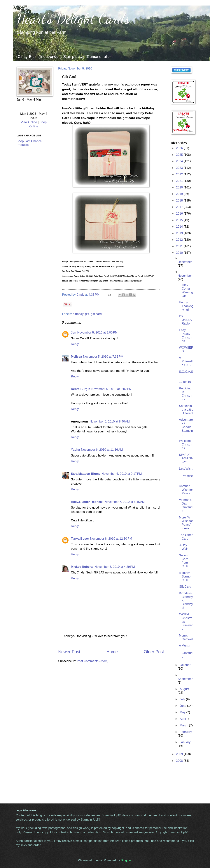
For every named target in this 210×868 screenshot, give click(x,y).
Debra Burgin (81, 389)
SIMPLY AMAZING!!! (186, 458)
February (186, 732)
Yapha (75, 450)
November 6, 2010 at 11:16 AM (102, 450)
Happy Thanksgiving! (186, 306)
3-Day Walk (184, 547)
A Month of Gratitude (186, 651)
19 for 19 (185, 382)
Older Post (154, 652)
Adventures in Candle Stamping (186, 427)
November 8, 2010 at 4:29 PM (115, 567)
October (185, 665)
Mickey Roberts (82, 567)
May (183, 712)
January (185, 742)
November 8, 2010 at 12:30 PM (111, 539)
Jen (74, 333)
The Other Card (186, 537)
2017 (180, 207)
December (185, 262)
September (185, 679)
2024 (180, 161)
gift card (96, 314)
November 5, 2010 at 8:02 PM (111, 389)
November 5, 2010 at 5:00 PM (97, 333)
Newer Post (69, 652)
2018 (180, 200)
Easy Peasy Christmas (185, 336)
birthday (78, 314)
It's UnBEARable (185, 320)
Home (112, 652)
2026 (180, 148)
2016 (180, 214)
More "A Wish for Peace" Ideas (186, 523)
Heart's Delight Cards (73, 18)
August (184, 689)
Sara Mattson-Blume (86, 474)
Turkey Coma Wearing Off (186, 290)
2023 (180, 168)
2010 (180, 253)
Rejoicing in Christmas (185, 394)
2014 (180, 227)
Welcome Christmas (185, 444)
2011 (180, 246)
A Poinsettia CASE (186, 361)
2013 (180, 233)
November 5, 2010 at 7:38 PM (103, 357)
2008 (180, 761)
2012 (180, 240)
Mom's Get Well (186, 637)
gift (87, 314)
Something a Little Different (186, 410)
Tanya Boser (80, 539)
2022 (180, 174)
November (185, 276)
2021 (180, 181)
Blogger (126, 860)
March (184, 725)
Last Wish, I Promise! (186, 474)
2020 (180, 187)
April (183, 719)
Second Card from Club (184, 561)
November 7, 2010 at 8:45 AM (125, 502)
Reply (75, 344)
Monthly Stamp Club (185, 576)
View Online (29, 122)
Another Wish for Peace (186, 490)
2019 (180, 194)
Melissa (76, 357)
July (183, 699)
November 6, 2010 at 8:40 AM (110, 421)
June (183, 706)
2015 (180, 220)
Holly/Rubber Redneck (87, 502)
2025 (180, 155)
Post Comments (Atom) (93, 661)
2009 (180, 754)
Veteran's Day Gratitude (186, 505)
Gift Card (185, 587)
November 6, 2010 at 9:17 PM (122, 474)
